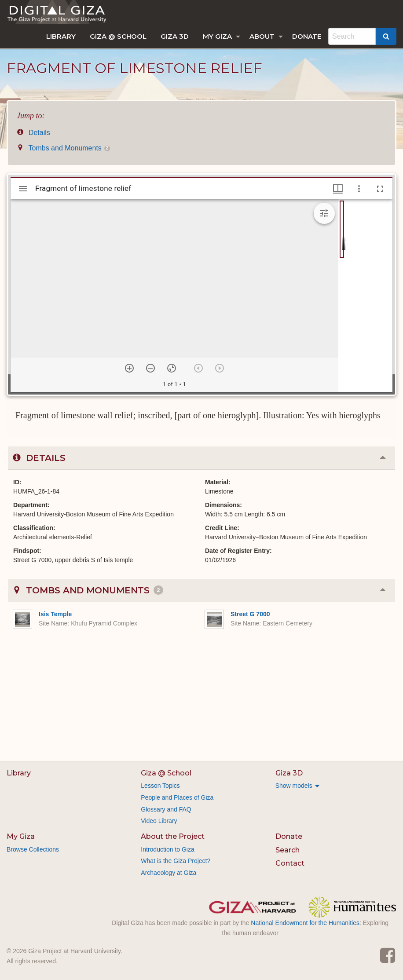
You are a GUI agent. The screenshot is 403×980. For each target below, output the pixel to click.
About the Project (173, 836)
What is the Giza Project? (176, 861)
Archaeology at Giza (169, 873)
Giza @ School (118, 36)
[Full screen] (380, 189)
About (262, 36)
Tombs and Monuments (63, 148)
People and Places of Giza (177, 797)
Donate (307, 36)
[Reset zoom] (172, 368)
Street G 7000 (250, 614)
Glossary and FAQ (166, 809)
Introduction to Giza (167, 849)
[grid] (365, 296)
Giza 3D (175, 36)
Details (33, 133)
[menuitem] (61, 36)
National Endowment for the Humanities (305, 923)
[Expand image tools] (324, 213)
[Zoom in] (129, 368)
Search (288, 850)
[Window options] (359, 189)
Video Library (159, 821)
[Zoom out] (150, 368)
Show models (294, 786)
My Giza (217, 36)
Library (61, 36)
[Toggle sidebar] (23, 189)
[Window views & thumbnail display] (338, 189)
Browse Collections (33, 849)
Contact (290, 863)
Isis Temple (55, 614)
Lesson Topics (160, 786)
